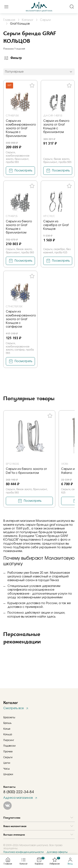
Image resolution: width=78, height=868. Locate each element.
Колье (7, 729)
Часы (7, 769)
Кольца (8, 734)
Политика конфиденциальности (24, 852)
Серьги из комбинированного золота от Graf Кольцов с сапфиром (21, 319)
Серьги (8, 757)
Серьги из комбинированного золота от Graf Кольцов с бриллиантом (21, 129)
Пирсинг (9, 740)
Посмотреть (23, 171)
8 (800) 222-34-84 (19, 792)
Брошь (7, 723)
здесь (51, 617)
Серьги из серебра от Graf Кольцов (56, 225)
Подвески (9, 746)
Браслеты (9, 717)
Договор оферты (57, 852)
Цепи (7, 763)
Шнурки (8, 774)
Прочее (8, 752)
